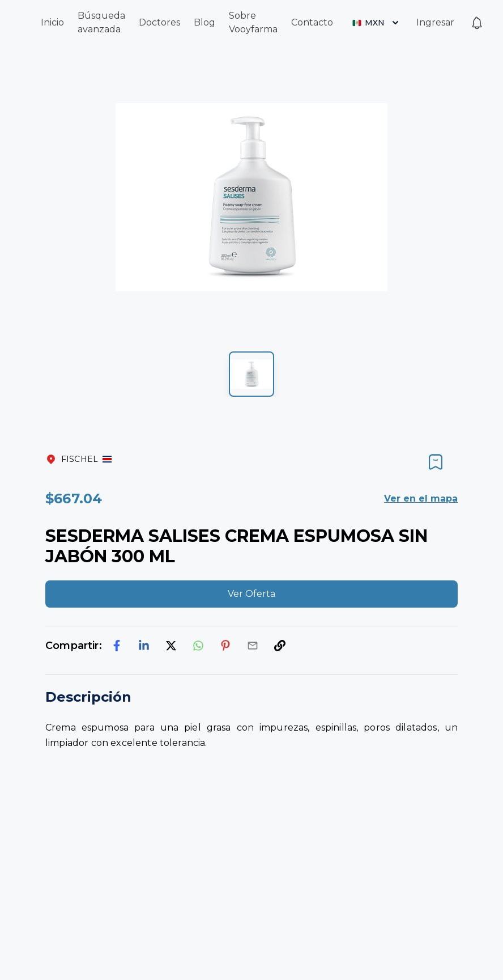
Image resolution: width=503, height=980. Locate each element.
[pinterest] (225, 646)
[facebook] (117, 646)
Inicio (52, 22)
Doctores (159, 22)
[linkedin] (144, 646)
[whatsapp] (198, 646)
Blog (204, 22)
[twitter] (171, 646)
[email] (253, 646)
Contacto (312, 22)
